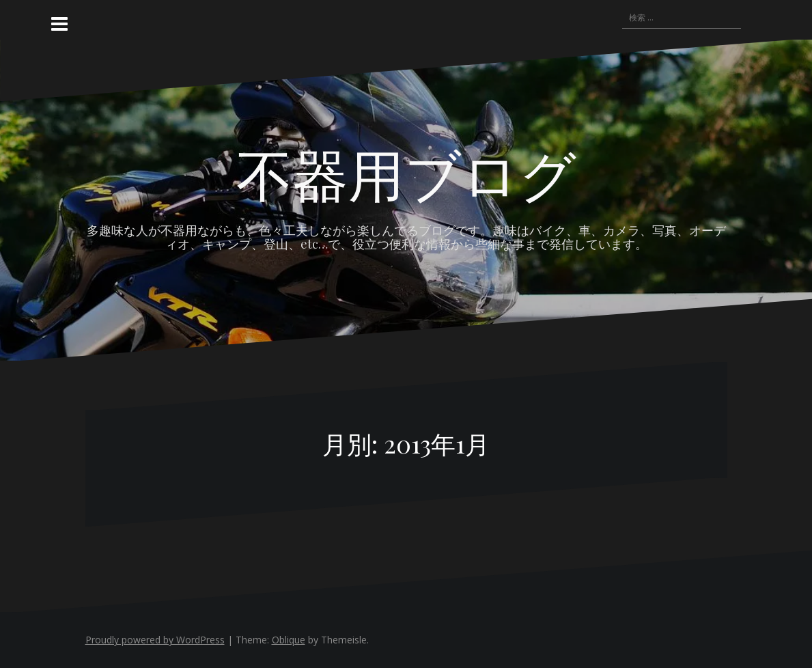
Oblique (289, 640)
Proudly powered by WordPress (155, 640)
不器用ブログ (406, 173)
